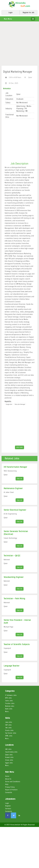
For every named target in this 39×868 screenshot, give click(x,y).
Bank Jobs (9, 710)
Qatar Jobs (9, 756)
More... (7, 712)
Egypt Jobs (9, 764)
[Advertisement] (19, 44)
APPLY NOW (19, 447)
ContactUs (9, 793)
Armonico (7, 89)
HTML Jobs (9, 737)
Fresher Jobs (10, 704)
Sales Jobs (9, 702)
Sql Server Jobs (11, 734)
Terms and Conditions (13, 783)
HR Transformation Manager (15, 467)
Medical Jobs (10, 707)
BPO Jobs (8, 699)
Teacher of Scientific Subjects (17, 645)
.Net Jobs (8, 729)
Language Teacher (12, 667)
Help (7, 785)
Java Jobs (9, 723)
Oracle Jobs (9, 731)
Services (8, 810)
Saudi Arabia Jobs (11, 753)
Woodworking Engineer (14, 578)
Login (7, 804)
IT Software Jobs (11, 696)
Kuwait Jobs (9, 758)
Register (8, 807)
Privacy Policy (10, 788)
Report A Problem (11, 791)
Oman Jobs (9, 761)
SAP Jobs (8, 726)
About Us (8, 780)
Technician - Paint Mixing (14, 599)
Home (7, 777)
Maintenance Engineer (13, 489)
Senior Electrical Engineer (15, 510)
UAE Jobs (8, 750)
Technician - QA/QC (12, 556)
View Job (20, 479)
